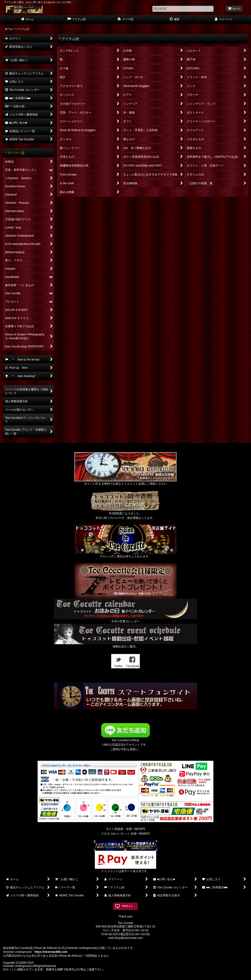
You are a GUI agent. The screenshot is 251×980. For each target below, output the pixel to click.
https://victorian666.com (51, 952)
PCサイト (128, 906)
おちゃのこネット (119, 977)
